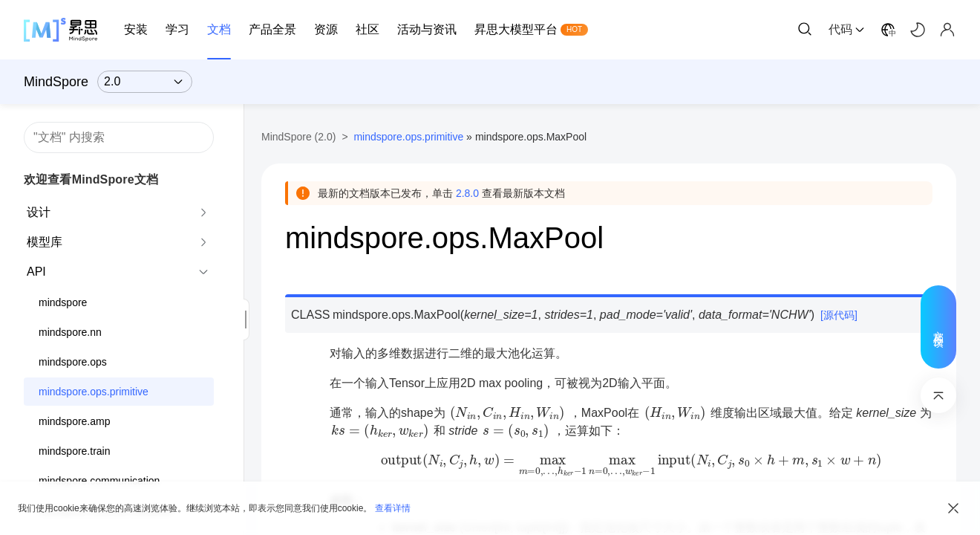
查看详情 (393, 508)
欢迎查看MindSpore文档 (91, 179)
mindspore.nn (70, 332)
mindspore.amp (75, 421)
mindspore (63, 302)
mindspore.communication (99, 481)
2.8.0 (467, 193)
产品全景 (272, 29)
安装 (136, 29)
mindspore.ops (73, 362)
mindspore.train (75, 451)
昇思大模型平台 (516, 29)
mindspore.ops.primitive (94, 392)
